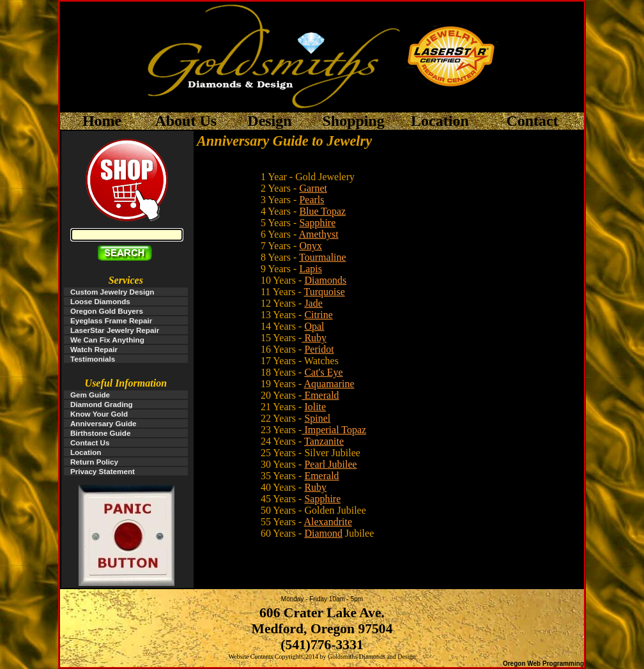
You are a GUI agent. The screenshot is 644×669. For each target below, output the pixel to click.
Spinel (317, 418)
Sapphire (317, 223)
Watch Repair (94, 349)
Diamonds (325, 280)
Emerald (320, 395)
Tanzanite (324, 441)
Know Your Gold (99, 414)
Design (269, 121)
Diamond (323, 533)
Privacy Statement (103, 471)
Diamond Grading (102, 404)
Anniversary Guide (103, 423)
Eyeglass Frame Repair (111, 320)
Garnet (313, 188)
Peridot (319, 349)
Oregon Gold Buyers (107, 311)
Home (102, 121)
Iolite (315, 407)
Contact (534, 121)
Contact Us (90, 442)
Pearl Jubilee (330, 464)
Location (440, 121)
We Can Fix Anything (107, 340)
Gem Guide (90, 395)
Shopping (353, 121)
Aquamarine (329, 384)
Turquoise (325, 292)
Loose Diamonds (100, 301)
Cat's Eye (323, 372)
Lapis (310, 269)
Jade (313, 303)
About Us (186, 121)
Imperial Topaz (334, 430)
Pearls (311, 200)
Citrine (318, 315)
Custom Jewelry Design (112, 292)
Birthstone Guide (101, 433)
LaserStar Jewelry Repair (115, 330)
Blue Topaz (322, 211)
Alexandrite (328, 522)
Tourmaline (323, 257)
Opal (314, 326)
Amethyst (319, 234)
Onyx (310, 246)
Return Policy (94, 462)
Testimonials (93, 359)
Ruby (314, 338)
